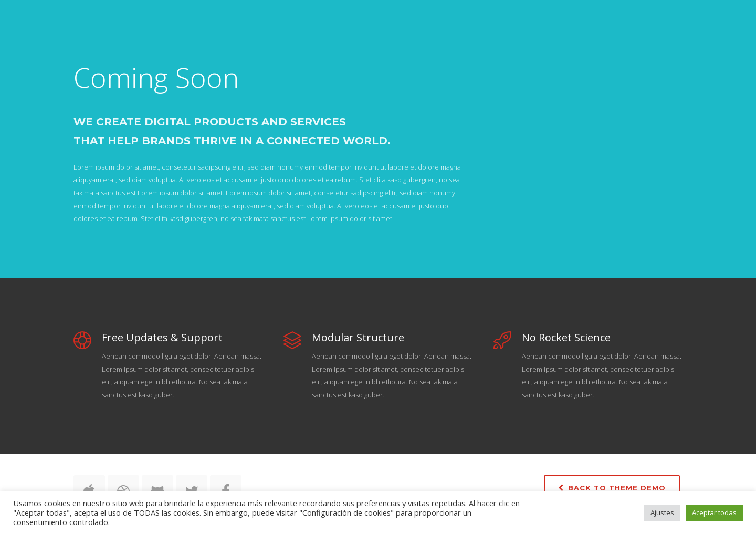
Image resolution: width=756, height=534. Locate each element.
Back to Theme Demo (612, 488)
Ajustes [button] (662, 512)
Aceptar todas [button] (714, 512)
